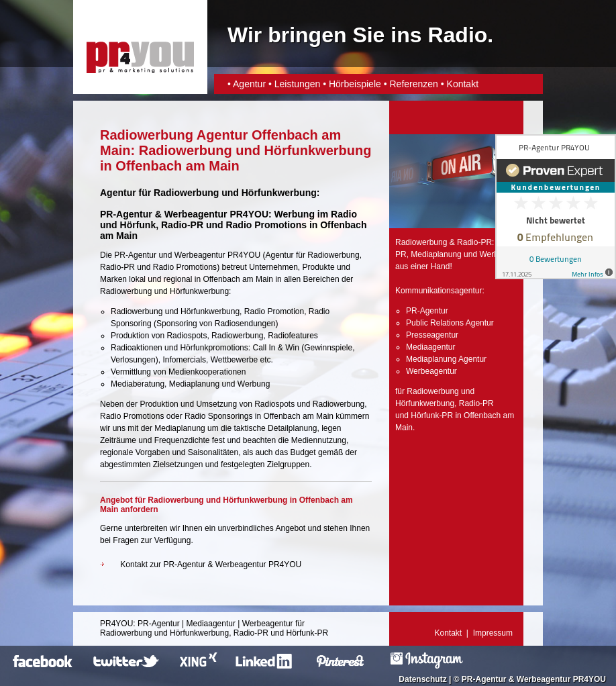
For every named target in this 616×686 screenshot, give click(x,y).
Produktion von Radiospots (159, 336)
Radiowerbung (333, 255)
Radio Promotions (266, 225)
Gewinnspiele (328, 348)
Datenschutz (422, 679)
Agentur (249, 84)
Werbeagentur (200, 255)
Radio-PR (182, 225)
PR (401, 254)
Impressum (493, 633)
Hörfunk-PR (432, 415)
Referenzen (413, 84)
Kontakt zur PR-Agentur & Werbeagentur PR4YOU (211, 565)
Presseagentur (432, 335)
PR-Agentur (135, 255)
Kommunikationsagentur (439, 291)
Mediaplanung (194, 384)
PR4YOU (116, 624)
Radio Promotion (274, 311)
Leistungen (298, 84)
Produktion (159, 404)
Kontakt (463, 84)
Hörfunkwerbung (425, 403)
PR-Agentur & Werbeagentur (516, 679)
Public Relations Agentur (450, 323)
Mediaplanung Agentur (446, 359)
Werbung (254, 384)
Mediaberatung (138, 384)
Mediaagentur (430, 347)
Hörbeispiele (355, 84)
